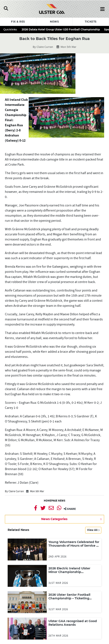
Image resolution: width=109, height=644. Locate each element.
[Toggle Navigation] (6, 9)
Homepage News (54, 501)
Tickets (91, 22)
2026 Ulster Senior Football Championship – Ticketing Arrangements (69, 598)
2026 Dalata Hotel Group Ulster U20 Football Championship (61, 29)
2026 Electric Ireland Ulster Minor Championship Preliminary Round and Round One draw (72, 574)
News (54, 22)
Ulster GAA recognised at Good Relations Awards (73, 623)
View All (93, 530)
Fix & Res (18, 22)
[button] (54, 519)
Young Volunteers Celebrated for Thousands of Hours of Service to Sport (74, 546)
